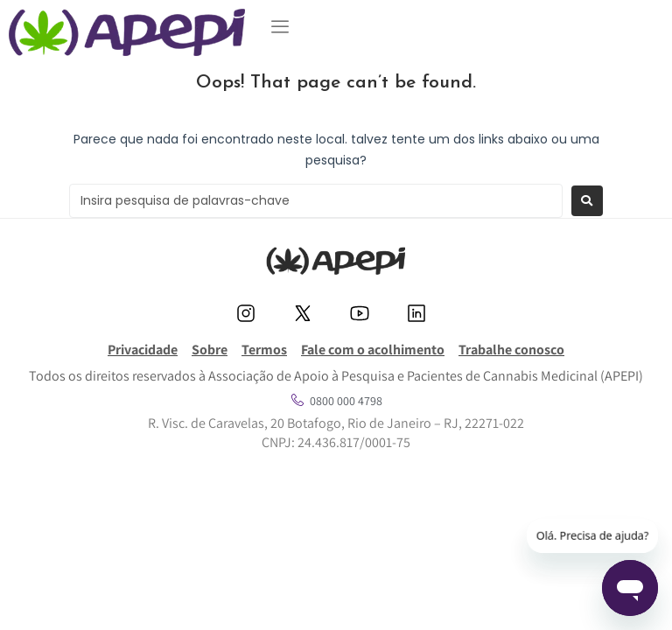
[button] (280, 27)
